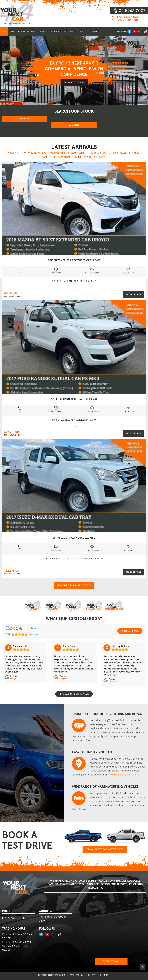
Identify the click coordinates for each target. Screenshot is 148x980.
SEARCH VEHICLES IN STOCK (23, 31)
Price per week (10, 131)
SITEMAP (92, 975)
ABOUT (73, 31)
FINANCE (43, 31)
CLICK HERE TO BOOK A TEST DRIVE (105, 849)
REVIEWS (83, 31)
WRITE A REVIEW (130, 631)
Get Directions (111, 961)
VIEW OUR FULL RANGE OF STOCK (74, 585)
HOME (4, 31)
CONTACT (95, 31)
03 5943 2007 (14, 918)
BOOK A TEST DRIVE (58, 31)
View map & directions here (124, 775)
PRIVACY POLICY (77, 975)
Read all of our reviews (74, 694)
